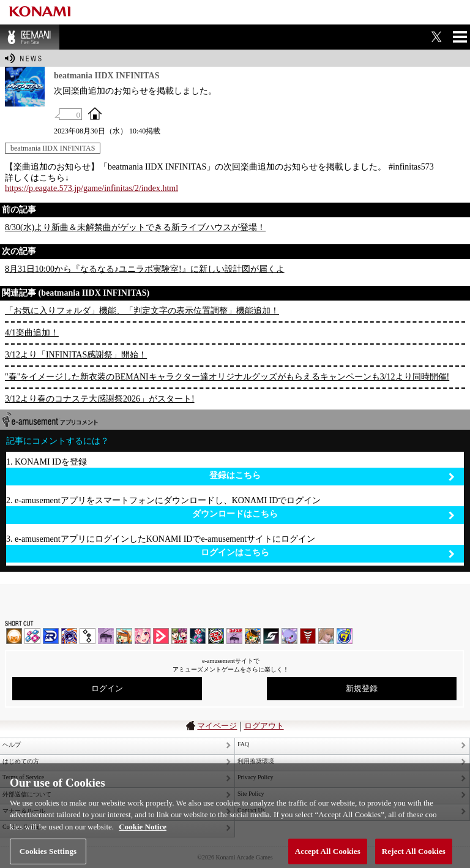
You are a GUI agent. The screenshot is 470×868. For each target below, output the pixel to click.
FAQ (243, 744)
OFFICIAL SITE (95, 113)
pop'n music (124, 636)
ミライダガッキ (345, 636)
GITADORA (69, 636)
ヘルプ (12, 745)
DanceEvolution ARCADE (326, 636)
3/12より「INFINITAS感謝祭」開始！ (76, 355)
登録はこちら (332, 476)
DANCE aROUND (161, 636)
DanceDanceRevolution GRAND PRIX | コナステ (198, 636)
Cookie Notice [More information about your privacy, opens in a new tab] (143, 832)
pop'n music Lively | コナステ (253, 636)
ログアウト (264, 726)
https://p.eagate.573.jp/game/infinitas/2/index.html (91, 188)
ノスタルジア (106, 636)
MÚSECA (308, 636)
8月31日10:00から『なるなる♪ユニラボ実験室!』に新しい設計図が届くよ (145, 269)
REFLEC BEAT (289, 636)
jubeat (88, 636)
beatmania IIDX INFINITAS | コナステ (179, 636)
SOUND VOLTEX (143, 636)
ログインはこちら (328, 553)
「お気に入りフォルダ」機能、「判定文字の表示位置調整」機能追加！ (142, 311)
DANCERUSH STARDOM (51, 636)
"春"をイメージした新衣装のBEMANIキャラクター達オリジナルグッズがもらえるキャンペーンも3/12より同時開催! (227, 377)
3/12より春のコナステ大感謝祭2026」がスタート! (100, 399)
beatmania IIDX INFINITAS (53, 148)
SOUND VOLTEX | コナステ (271, 636)
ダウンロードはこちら (323, 514)
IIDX (14, 636)
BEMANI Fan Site (30, 37)
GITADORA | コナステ (216, 636)
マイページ (217, 726)
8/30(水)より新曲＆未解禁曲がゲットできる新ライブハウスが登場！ (135, 227)
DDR (32, 636)
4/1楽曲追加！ (32, 333)
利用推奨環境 (256, 761)
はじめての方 (21, 761)
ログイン (107, 688)
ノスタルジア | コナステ (234, 636)
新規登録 (362, 688)
